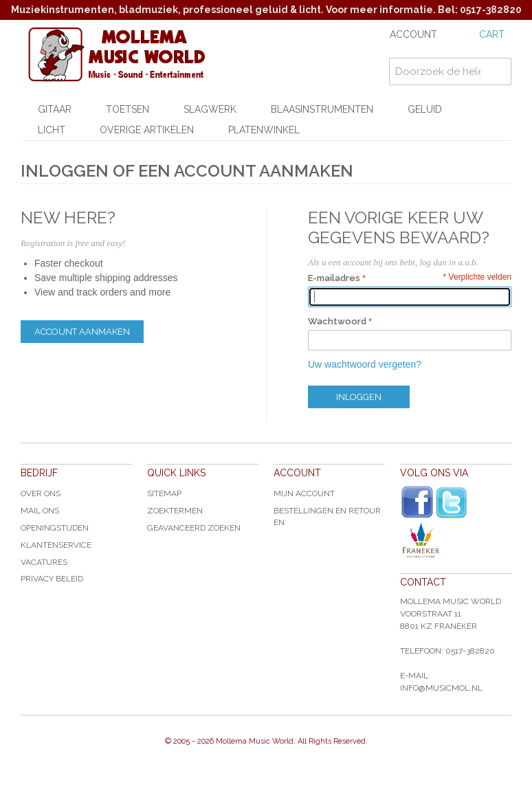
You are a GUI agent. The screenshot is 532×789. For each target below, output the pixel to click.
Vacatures (44, 562)
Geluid (425, 109)
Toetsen (128, 109)
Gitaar (55, 109)
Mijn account (304, 493)
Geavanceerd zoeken (194, 528)
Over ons (41, 493)
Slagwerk (210, 109)
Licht (52, 130)
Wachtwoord (337, 321)
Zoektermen (175, 511)
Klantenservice (56, 545)
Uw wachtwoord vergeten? (365, 364)
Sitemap (164, 493)
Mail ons (40, 511)
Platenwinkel (264, 130)
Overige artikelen (147, 130)
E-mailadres (334, 278)
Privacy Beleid (52, 579)
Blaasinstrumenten (322, 109)
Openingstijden (55, 528)
